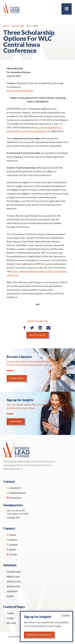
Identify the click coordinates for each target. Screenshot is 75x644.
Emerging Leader (14, 572)
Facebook (12, 540)
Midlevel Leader (13, 576)
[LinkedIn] (40, 328)
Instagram (12, 545)
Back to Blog (38, 335)
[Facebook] (24, 328)
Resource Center (18, 26)
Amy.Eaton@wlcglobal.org (20, 91)
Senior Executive (14, 581)
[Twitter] (32, 328)
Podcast (12, 535)
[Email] (48, 328)
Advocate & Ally (13, 586)
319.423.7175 (14, 488)
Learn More (17, 378)
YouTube (12, 554)
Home (7, 26)
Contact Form (14, 498)
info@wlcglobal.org (16, 493)
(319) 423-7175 (13, 518)
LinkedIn (11, 549)
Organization (12, 591)
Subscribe (16, 421)
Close (65, 616)
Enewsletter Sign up (39, 635)
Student (10, 596)
